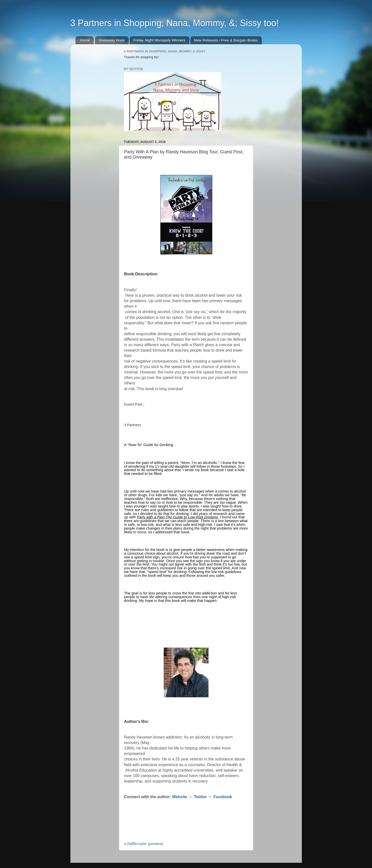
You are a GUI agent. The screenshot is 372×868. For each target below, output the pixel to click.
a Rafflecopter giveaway (144, 844)
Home (85, 40)
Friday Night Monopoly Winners (159, 40)
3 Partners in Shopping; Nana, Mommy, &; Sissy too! (175, 23)
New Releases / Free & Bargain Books (226, 40)
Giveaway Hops (112, 40)
